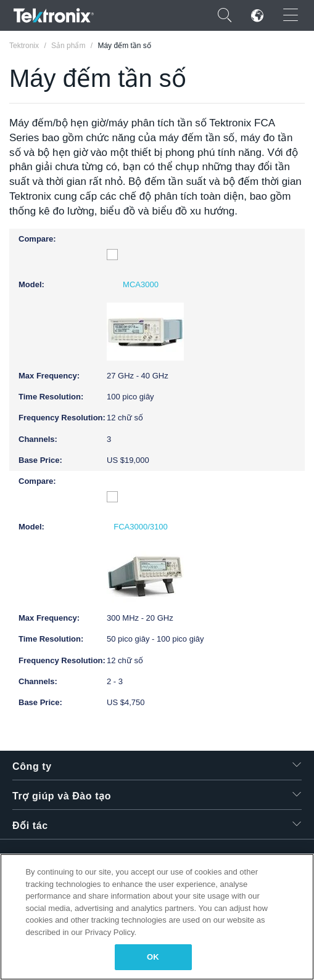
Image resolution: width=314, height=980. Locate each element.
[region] (157, 917)
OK (153, 957)
